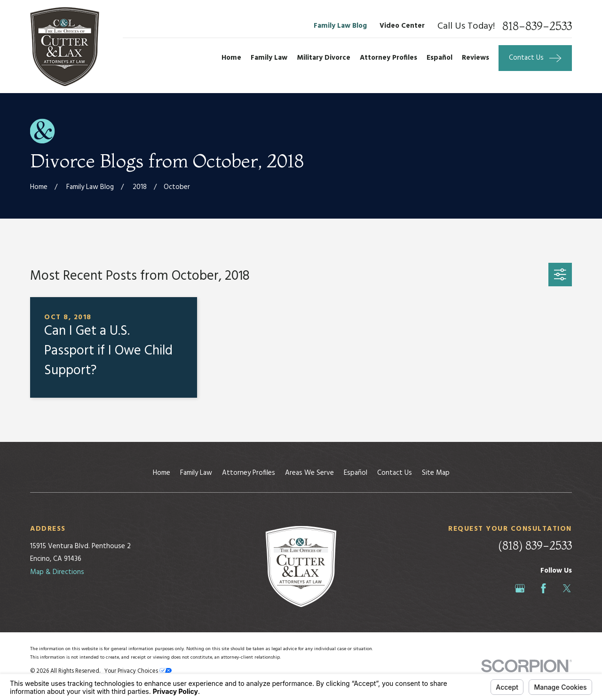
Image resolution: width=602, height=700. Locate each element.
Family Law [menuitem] (269, 58)
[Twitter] (567, 588)
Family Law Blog (340, 26)
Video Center (402, 26)
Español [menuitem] (440, 58)
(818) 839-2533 (535, 546)
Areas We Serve (309, 473)
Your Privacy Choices (138, 671)
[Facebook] (543, 588)
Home (162, 473)
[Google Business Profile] (520, 588)
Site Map (436, 473)
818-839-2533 (537, 26)
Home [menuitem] (231, 58)
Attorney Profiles (249, 473)
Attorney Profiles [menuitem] (388, 58)
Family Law (196, 473)
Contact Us (395, 473)
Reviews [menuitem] (475, 58)
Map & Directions (57, 572)
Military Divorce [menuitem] (324, 58)
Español (356, 473)
